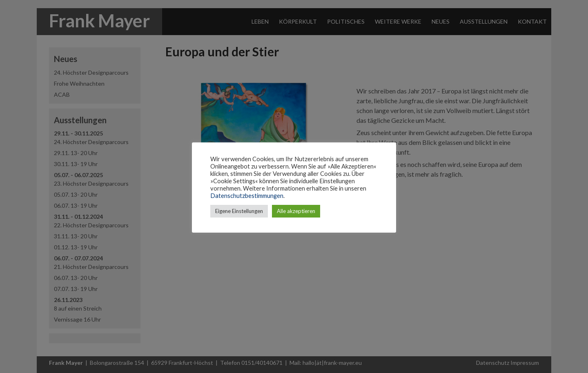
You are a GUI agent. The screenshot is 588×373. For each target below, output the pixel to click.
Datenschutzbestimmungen (247, 196)
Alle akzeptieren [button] (296, 211)
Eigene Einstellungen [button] (239, 211)
